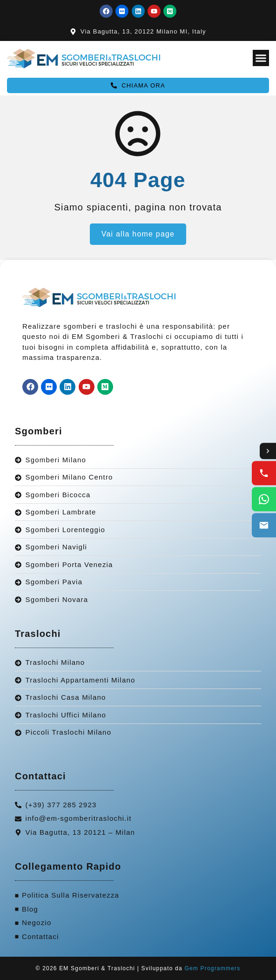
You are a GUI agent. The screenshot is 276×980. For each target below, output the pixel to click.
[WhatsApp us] (264, 500)
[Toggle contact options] (268, 451)
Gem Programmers (212, 968)
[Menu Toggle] (261, 58)
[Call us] (264, 473)
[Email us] (264, 526)
